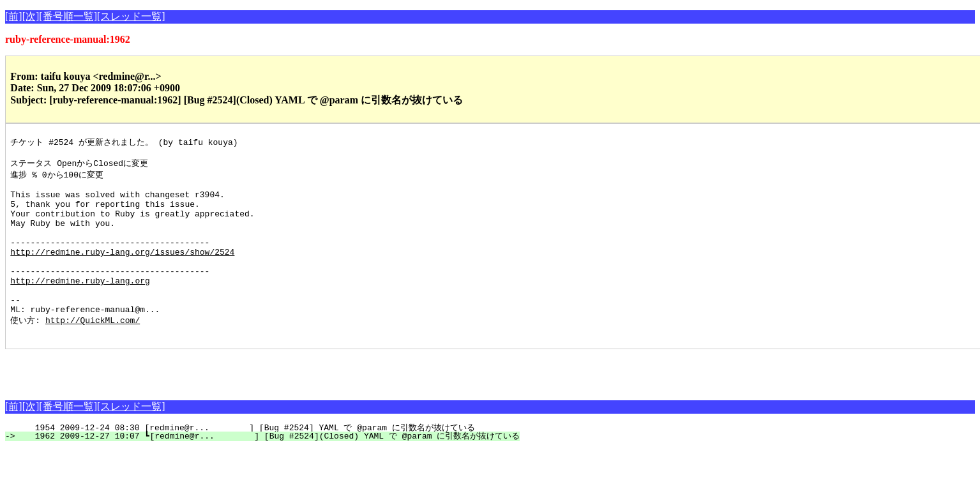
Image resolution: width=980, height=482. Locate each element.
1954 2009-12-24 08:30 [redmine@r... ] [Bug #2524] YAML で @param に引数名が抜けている (247, 461)
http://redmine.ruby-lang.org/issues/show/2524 (122, 271)
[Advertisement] (155, 402)
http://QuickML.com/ (93, 351)
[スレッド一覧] (131, 16)
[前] (14, 16)
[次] (31, 16)
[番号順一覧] (68, 16)
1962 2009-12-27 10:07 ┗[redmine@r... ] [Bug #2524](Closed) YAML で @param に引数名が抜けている (270, 469)
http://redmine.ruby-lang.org (80, 305)
